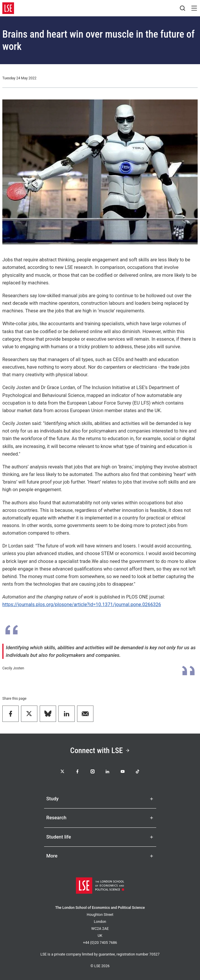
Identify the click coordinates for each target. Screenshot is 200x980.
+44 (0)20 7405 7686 (100, 943)
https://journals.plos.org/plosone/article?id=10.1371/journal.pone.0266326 (82, 604)
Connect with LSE (100, 750)
